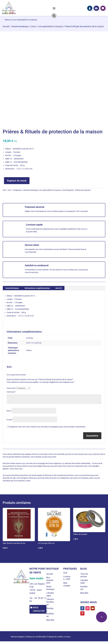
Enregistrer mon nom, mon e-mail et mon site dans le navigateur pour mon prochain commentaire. (47, 427)
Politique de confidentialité (36, 639)
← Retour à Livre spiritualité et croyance (20, 20)
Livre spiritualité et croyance (50, 26)
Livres (33, 26)
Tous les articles (84, 575)
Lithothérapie (51, 597)
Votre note (11, 388)
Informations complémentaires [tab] (37, 288)
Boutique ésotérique (51, 615)
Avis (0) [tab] (59, 288)
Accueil (6, 26)
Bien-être (51, 623)
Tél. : (32, 598)
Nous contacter (40, 609)
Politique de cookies (55, 639)
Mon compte (67, 584)
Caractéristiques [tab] (12, 288)
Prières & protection (83, 190)
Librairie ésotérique (20, 26)
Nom (9, 411)
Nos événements (51, 580)
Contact (67, 639)
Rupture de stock (17, 181)
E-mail (10, 420)
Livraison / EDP (68, 578)
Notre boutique (51, 589)
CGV (66, 573)
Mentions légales (17, 639)
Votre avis (11, 392)
